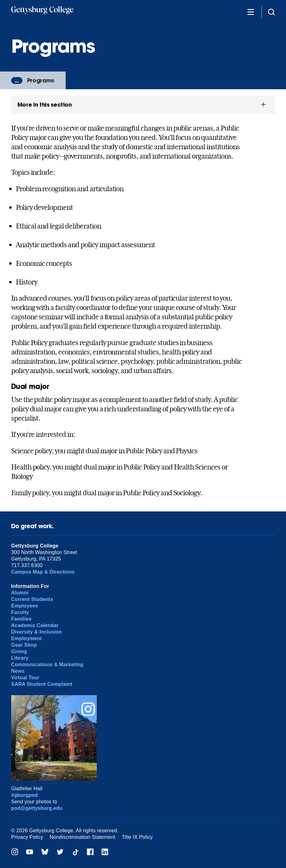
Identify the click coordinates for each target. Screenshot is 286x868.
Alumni (20, 593)
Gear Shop (24, 645)
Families (21, 619)
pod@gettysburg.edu (37, 808)
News (18, 671)
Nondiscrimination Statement (82, 837)
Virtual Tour (25, 678)
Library (20, 658)
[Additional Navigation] (251, 12)
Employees (25, 606)
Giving (19, 651)
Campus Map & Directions (43, 572)
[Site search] (271, 12)
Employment (26, 638)
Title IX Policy (137, 837)
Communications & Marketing (47, 665)
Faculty (20, 612)
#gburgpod (25, 795)
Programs (41, 80)
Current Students (32, 599)
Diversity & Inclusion (37, 632)
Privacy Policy (27, 837)
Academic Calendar (35, 625)
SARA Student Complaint (42, 684)
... (17, 81)
